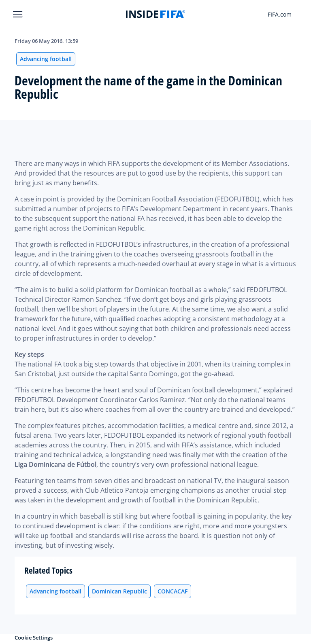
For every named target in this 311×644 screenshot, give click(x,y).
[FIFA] (155, 14)
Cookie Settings (34, 638)
